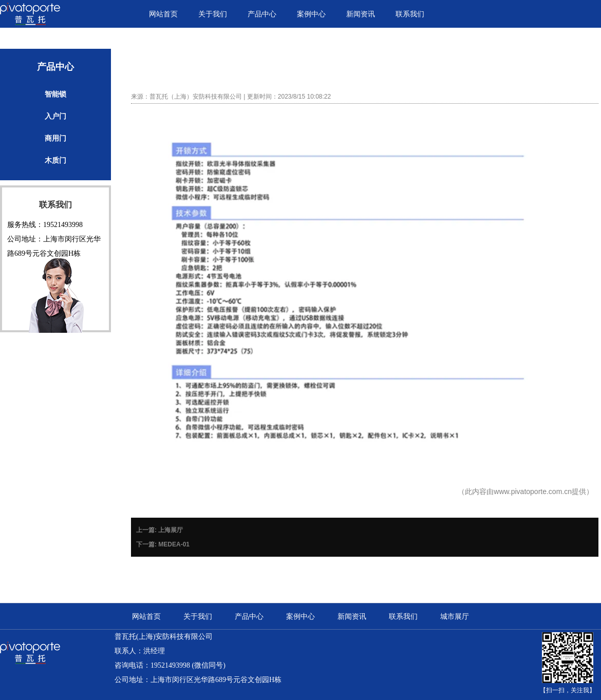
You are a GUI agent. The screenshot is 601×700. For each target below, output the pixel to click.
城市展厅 (455, 616)
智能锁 (55, 94)
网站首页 (163, 14)
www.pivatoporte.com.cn (533, 491)
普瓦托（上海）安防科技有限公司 (196, 97)
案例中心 (311, 14)
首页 (475, 59)
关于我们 (213, 14)
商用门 (55, 138)
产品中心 (262, 14)
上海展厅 (171, 530)
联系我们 (410, 14)
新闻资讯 (361, 14)
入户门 (55, 116)
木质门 (55, 160)
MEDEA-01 (174, 544)
